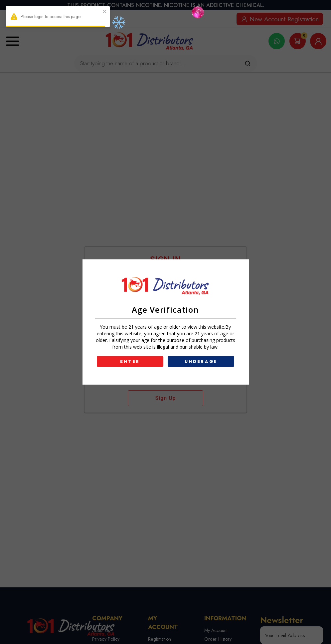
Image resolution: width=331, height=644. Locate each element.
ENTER (130, 361)
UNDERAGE (201, 361)
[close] (105, 12)
